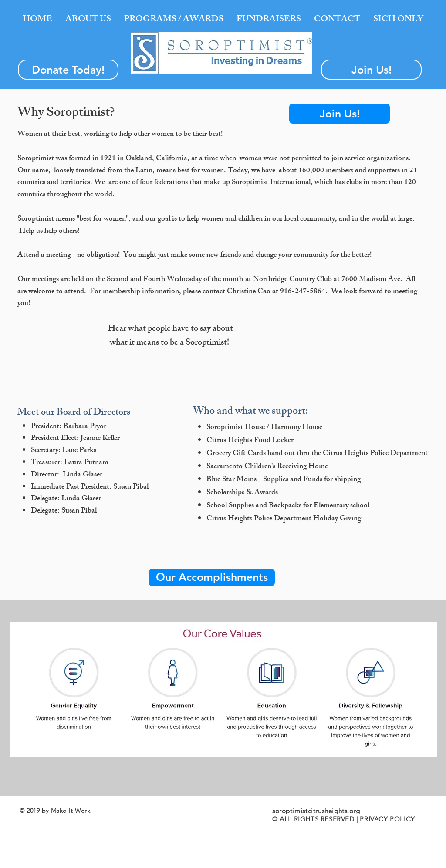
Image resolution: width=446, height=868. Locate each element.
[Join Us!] (371, 70)
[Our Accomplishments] (212, 577)
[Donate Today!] (68, 70)
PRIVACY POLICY (387, 819)
